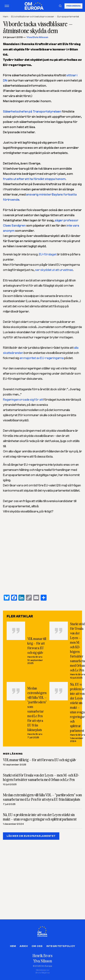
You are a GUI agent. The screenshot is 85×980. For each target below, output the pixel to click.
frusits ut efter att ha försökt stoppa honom (34, 179)
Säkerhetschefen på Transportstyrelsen (32, 112)
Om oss (37, 946)
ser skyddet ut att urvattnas (54, 270)
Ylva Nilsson (42, 961)
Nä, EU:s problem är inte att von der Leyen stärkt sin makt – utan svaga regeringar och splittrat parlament (77, 707)
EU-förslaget (48, 254)
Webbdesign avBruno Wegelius (43, 971)
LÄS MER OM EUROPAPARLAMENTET (31, 836)
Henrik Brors (35, 657)
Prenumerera (73, 6)
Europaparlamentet (68, 17)
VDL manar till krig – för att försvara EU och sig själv (37, 646)
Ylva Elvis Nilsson (37, 37)
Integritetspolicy (61, 946)
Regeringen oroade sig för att (23, 400)
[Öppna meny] (7, 6)
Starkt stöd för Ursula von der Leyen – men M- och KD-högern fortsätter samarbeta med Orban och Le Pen (41, 777)
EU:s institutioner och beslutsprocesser (33, 17)
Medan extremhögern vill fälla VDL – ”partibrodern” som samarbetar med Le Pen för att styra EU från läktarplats (37, 709)
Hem (6, 17)
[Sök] (60, 6)
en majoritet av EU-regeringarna (42, 358)
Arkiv (24, 946)
